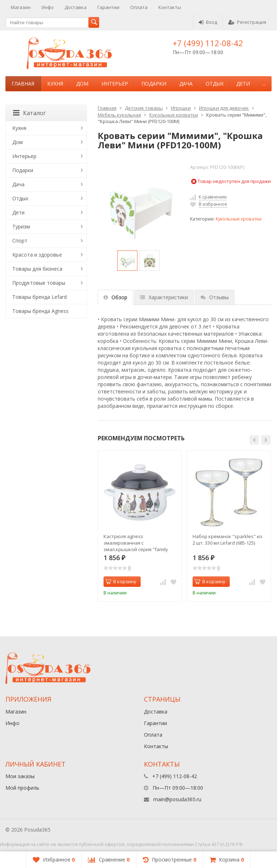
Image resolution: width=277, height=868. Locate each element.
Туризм (21, 226)
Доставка (76, 7)
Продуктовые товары (39, 283)
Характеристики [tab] (164, 297)
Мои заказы (20, 776)
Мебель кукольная (119, 115)
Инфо (48, 7)
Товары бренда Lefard (39, 297)
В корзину (121, 581)
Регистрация (247, 22)
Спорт (20, 241)
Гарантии (108, 7)
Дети (243, 84)
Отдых (215, 84)
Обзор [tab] (115, 297)
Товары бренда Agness (40, 311)
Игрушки (181, 108)
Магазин (21, 7)
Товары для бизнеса (37, 269)
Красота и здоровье (37, 255)
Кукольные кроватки (174, 115)
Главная (23, 84)
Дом (82, 84)
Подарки (154, 84)
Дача (186, 84)
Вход (208, 22)
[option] (127, 261)
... (264, 84)
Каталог (29, 113)
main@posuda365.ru (177, 799)
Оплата (139, 7)
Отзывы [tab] (215, 297)
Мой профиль (22, 788)
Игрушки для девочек (224, 108)
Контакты (170, 7)
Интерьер (115, 84)
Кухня (55, 84)
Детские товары (144, 108)
